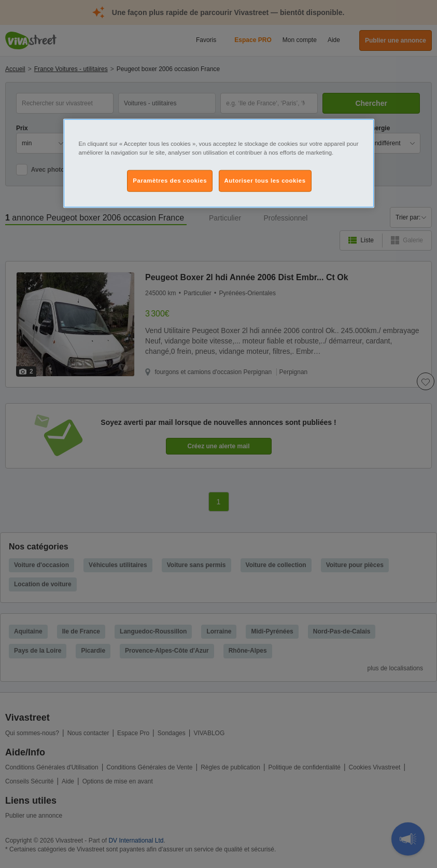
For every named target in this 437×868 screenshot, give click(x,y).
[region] (219, 163)
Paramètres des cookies (170, 181)
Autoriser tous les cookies (265, 181)
